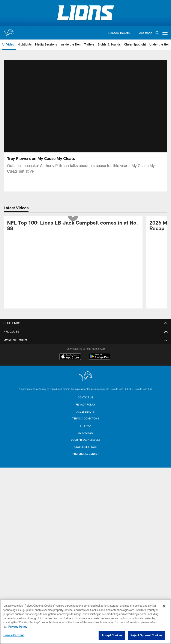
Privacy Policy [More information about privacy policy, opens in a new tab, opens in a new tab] (18, 627)
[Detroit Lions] (85, 376)
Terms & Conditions (86, 418)
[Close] (164, 606)
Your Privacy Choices (86, 440)
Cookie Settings (85, 447)
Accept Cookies (112, 635)
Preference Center (85, 454)
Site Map (86, 425)
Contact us (85, 397)
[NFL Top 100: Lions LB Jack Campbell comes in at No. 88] (73, 226)
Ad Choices (86, 433)
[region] (85, 622)
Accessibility (85, 412)
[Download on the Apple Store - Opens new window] (70, 357)
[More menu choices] (165, 33)
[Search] (157, 33)
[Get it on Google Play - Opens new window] (100, 359)
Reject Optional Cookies (146, 635)
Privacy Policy (85, 404)
